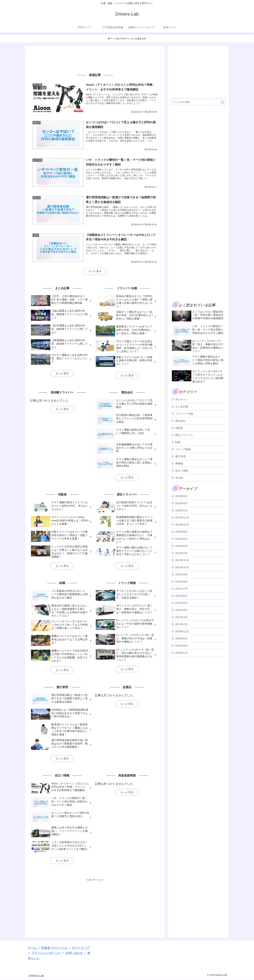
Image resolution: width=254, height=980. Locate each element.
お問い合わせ (74, 953)
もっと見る (95, 271)
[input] (198, 102)
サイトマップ (81, 948)
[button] (222, 102)
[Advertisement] (95, 59)
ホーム (32, 948)
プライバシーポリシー (46, 953)
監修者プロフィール (54, 948)
